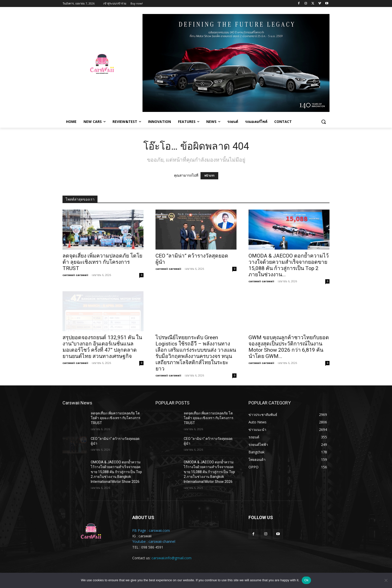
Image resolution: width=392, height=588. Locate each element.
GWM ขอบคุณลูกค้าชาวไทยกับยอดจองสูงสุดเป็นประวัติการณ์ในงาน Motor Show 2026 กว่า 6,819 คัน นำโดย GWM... (289, 347)
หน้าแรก (209, 176)
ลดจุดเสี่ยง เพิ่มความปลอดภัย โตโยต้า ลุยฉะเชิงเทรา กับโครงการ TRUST (102, 262)
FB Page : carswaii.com (151, 530)
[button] (323, 122)
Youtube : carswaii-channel (154, 541)
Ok (306, 580)
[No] (386, 580)
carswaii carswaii (75, 275)
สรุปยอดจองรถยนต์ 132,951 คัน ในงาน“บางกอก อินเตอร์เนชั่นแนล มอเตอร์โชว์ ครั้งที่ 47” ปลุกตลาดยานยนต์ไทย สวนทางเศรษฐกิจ (102, 347)
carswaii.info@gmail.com (171, 558)
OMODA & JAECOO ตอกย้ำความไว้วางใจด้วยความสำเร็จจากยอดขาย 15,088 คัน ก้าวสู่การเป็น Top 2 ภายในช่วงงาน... (289, 265)
